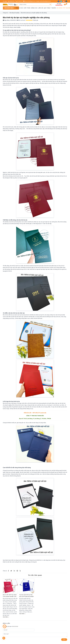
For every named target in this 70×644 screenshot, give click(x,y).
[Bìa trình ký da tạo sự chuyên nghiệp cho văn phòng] (10, 5)
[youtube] (64, 1)
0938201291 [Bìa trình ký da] (11, 1)
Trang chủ (19, 8)
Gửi (64, 640)
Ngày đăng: (6, 20)
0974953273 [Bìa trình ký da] (19, 1)
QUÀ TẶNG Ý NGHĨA (50, 8)
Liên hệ (41, 8)
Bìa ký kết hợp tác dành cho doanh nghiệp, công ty (10, 596)
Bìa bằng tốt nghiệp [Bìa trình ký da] (14, 13)
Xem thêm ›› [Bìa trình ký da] (6, 617)
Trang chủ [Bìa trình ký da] (5, 13)
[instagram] (67, 1)
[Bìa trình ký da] (65, 5)
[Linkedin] (14, 571)
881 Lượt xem (21, 20)
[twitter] (62, 1)
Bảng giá (34, 8)
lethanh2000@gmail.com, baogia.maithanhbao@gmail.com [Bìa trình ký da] (37, 1)
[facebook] (59, 1)
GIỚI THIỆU (27, 8)
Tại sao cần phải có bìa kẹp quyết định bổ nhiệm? (27, 596)
